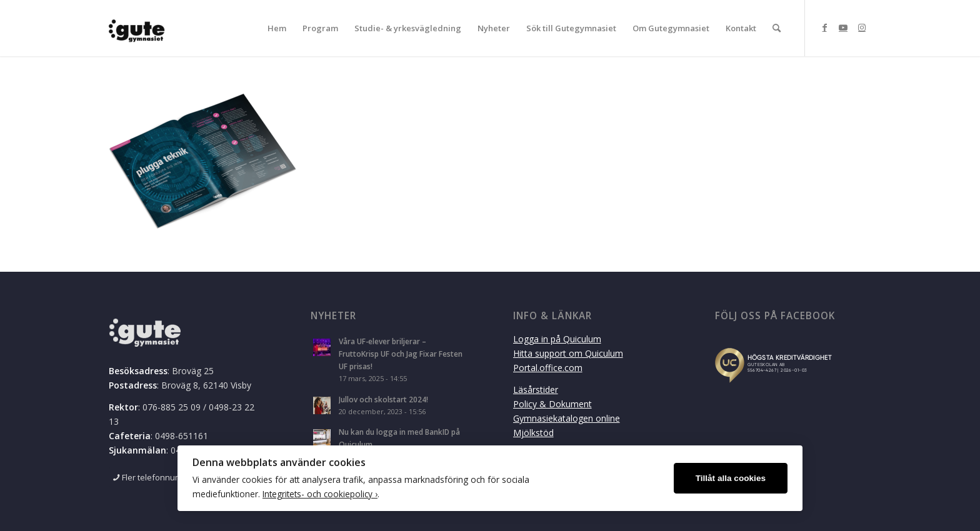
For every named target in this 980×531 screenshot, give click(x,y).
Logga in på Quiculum (557, 339)
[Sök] (777, 28)
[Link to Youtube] (843, 27)
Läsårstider (536, 390)
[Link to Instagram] (862, 27)
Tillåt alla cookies (731, 478)
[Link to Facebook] (824, 27)
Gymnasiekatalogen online (567, 418)
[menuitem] (277, 28)
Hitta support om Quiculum (568, 353)
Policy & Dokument (552, 404)
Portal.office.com (548, 368)
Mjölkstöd (533, 433)
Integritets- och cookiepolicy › (320, 494)
